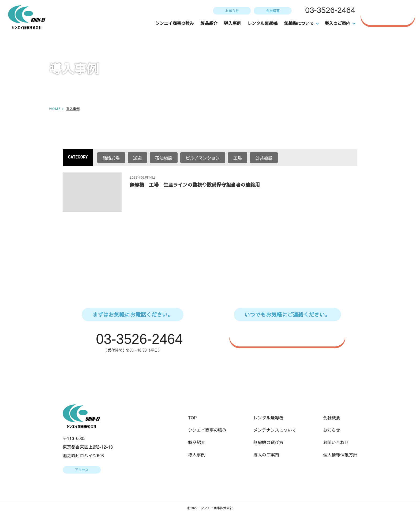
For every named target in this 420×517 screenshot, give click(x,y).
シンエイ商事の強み (175, 23)
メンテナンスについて (275, 430)
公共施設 (264, 158)
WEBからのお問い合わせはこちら (290, 336)
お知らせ (231, 11)
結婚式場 (111, 158)
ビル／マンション (203, 158)
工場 (238, 158)
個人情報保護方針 (340, 455)
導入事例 (233, 23)
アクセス (82, 470)
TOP (192, 418)
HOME (55, 108)
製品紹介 (209, 23)
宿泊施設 (164, 158)
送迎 (137, 158)
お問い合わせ (391, 14)
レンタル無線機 (263, 23)
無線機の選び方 (268, 443)
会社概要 (272, 11)
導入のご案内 (266, 455)
